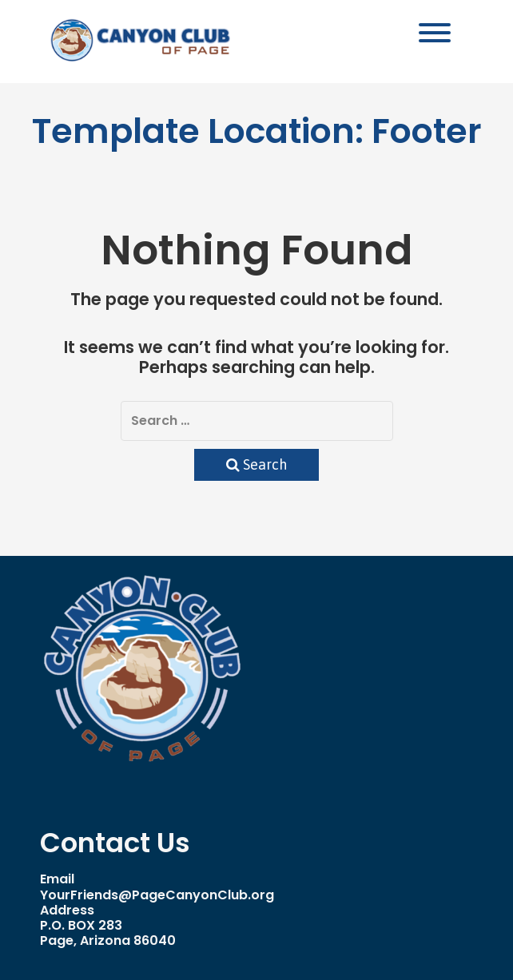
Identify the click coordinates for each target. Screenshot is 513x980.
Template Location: (257, 131)
